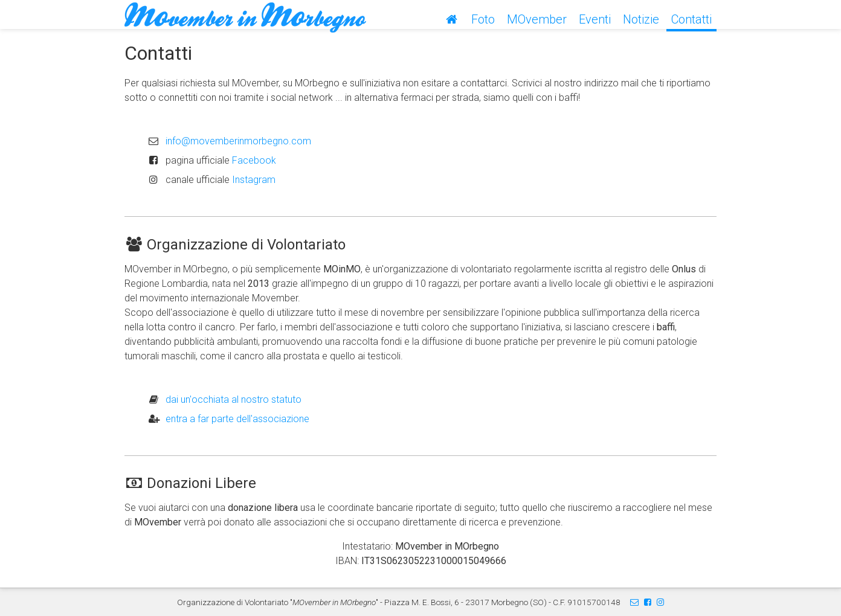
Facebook (254, 160)
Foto (483, 19)
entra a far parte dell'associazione (237, 419)
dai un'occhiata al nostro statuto (234, 399)
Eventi (595, 19)
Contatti (691, 19)
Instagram (254, 180)
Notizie (641, 19)
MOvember (537, 19)
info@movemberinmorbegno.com (238, 141)
